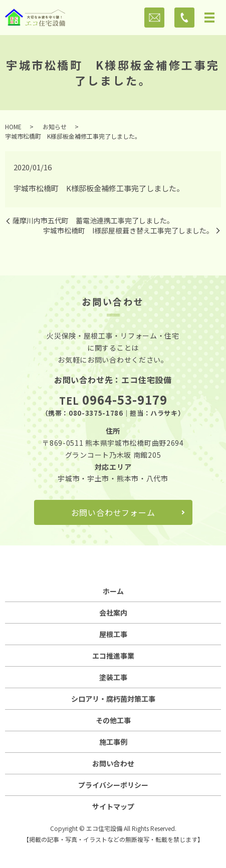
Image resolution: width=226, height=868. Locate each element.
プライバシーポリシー (113, 785)
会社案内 (113, 613)
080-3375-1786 (96, 413)
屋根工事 (113, 634)
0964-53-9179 (125, 399)
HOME (13, 126)
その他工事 (113, 720)
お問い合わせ (113, 763)
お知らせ (55, 126)
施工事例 (113, 742)
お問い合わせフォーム (113, 512)
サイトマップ (113, 806)
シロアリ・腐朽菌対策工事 (113, 699)
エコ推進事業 (113, 656)
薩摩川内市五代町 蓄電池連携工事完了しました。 (93, 221)
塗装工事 (113, 677)
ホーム (113, 591)
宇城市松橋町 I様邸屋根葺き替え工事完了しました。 (128, 231)
